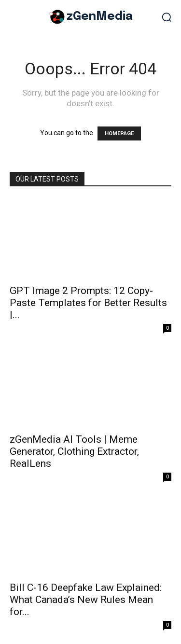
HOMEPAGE (119, 133)
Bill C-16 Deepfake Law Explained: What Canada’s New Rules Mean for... (86, 600)
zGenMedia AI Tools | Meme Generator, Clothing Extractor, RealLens (74, 451)
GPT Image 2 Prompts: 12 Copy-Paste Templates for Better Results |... (88, 303)
